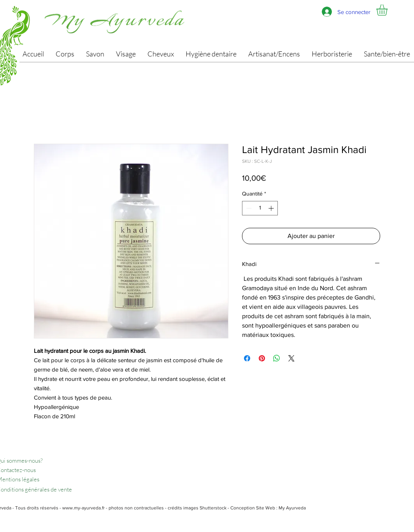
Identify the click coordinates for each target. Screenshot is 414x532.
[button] (389, 10)
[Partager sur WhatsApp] (277, 358)
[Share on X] (291, 358)
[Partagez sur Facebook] (247, 358)
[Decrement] (248, 208)
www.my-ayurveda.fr (83, 508)
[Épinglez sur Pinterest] (262, 358)
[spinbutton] (260, 208)
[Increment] (272, 208)
